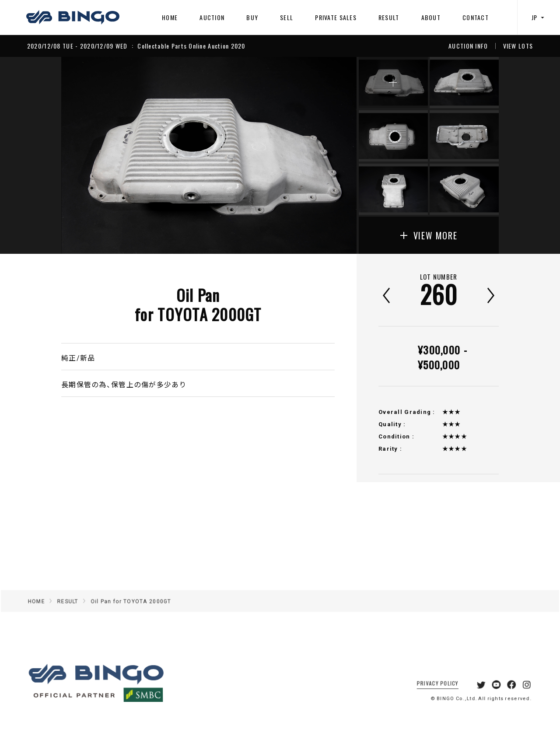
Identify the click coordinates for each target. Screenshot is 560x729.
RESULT (389, 17)
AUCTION (212, 17)
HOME (170, 17)
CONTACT (476, 17)
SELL (287, 17)
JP (539, 17)
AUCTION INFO (468, 46)
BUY (252, 17)
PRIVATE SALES (336, 17)
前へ (386, 295)
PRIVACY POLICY (429, 693)
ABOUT (431, 17)
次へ (491, 295)
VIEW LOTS (518, 46)
